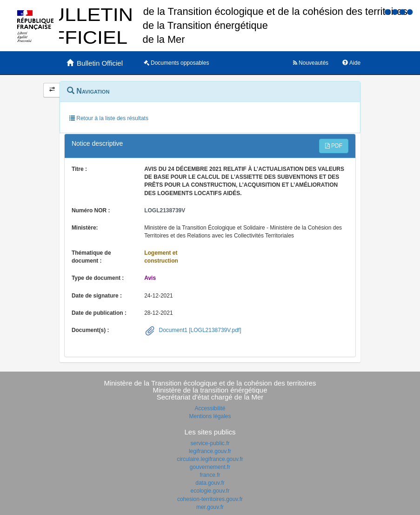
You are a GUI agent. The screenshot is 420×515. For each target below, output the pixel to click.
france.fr (210, 475)
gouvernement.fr (210, 467)
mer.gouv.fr (210, 507)
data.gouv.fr (210, 483)
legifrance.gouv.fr (210, 451)
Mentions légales (210, 416)
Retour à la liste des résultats (109, 118)
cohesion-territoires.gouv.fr (210, 499)
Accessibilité (210, 408)
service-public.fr (210, 443)
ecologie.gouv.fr (210, 491)
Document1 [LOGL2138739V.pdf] (199, 330)
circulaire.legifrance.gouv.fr (210, 459)
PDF (334, 146)
